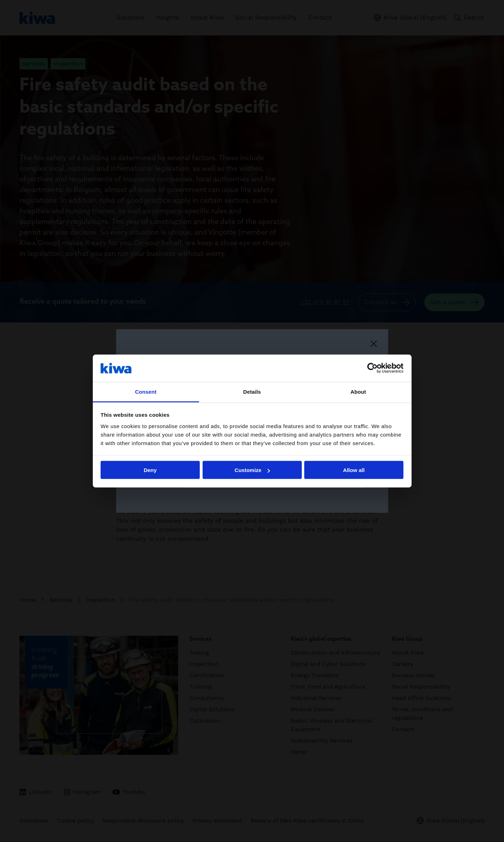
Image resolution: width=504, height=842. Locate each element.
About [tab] (358, 391)
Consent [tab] (146, 391)
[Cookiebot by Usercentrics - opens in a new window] (372, 368)
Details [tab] (252, 391)
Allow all (354, 470)
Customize (252, 470)
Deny (150, 470)
